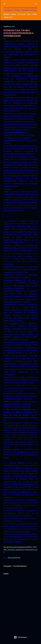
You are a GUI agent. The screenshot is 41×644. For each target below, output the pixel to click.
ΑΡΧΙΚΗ (6, 14)
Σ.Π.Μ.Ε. (13, 14)
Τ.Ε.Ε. (29, 14)
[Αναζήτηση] (36, 3)
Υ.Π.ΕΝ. (34, 14)
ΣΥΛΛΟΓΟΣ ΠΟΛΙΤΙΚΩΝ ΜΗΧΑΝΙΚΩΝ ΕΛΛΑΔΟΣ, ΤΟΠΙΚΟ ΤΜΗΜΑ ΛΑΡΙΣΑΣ (20, 9)
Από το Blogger (20, 637)
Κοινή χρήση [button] (7, 566)
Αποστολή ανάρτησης (20, 566)
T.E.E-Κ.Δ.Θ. (21, 14)
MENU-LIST (8, 17)
